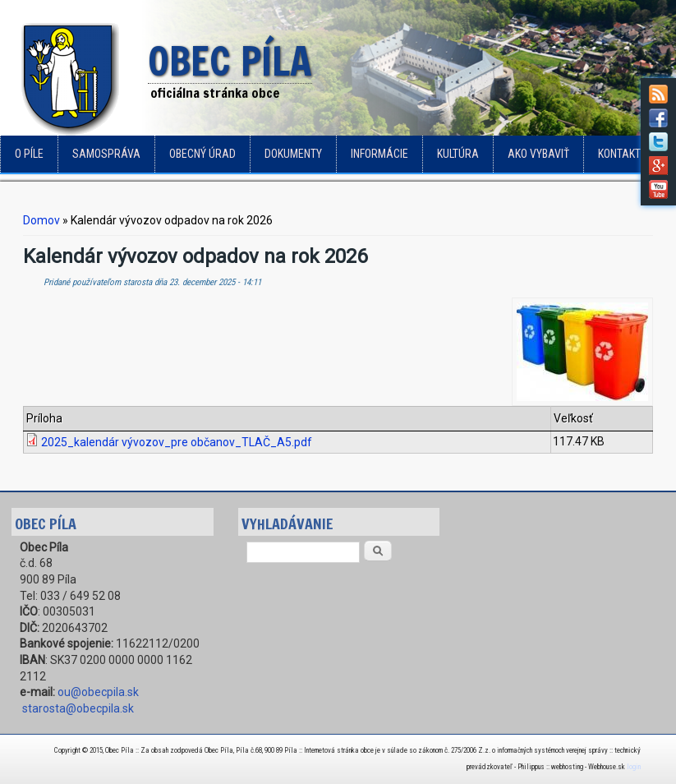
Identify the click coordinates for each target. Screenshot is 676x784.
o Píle (29, 154)
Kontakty (622, 154)
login (634, 767)
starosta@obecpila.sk (78, 708)
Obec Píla (230, 62)
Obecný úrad (202, 154)
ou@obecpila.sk (98, 692)
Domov (41, 220)
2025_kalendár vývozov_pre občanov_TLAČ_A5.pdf (177, 442)
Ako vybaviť (538, 154)
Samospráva (106, 154)
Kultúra (458, 154)
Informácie (379, 154)
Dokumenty (293, 154)
